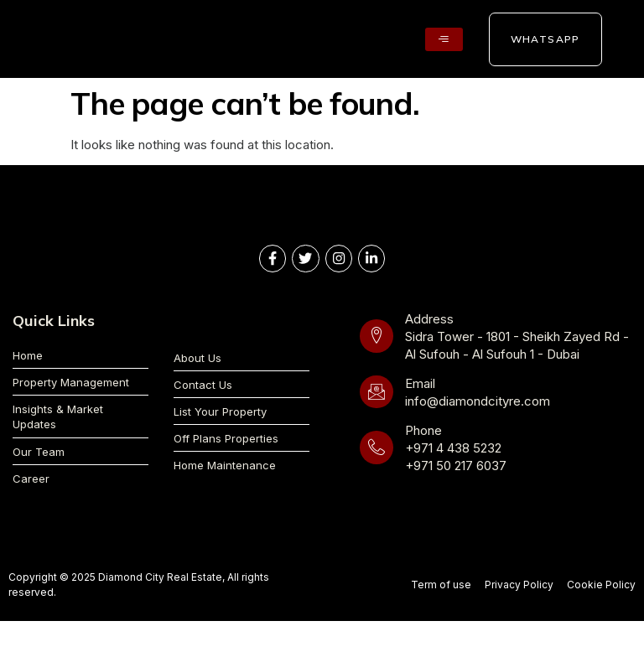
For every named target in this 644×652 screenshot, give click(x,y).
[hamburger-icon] (444, 39)
